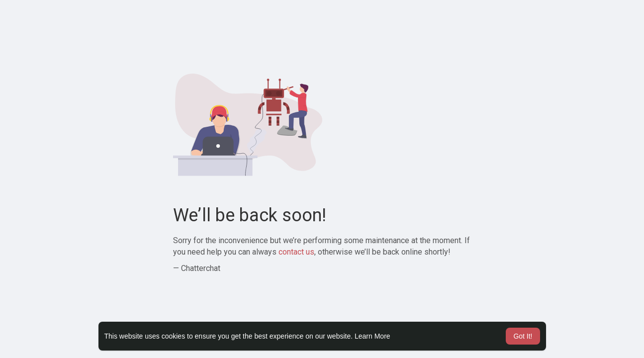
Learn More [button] (372, 336)
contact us (296, 252)
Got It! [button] (523, 336)
